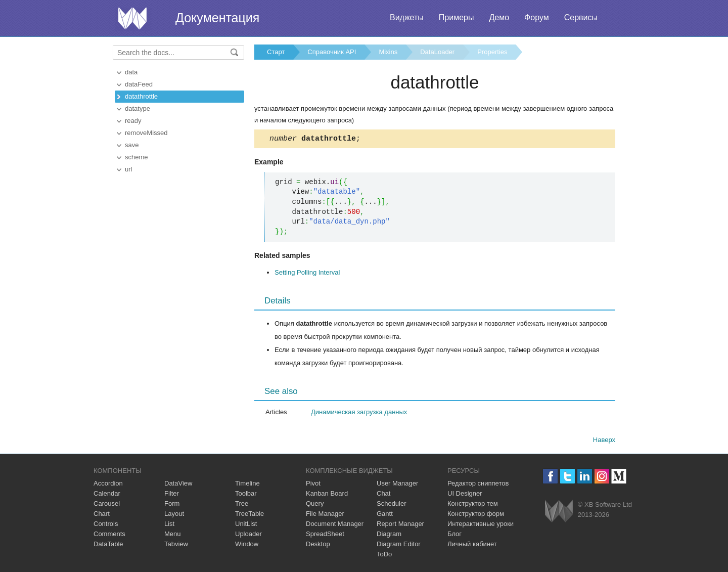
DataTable (108, 545)
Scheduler (392, 505)
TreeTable (249, 515)
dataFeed (139, 84)
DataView (178, 485)
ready (133, 121)
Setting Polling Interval (307, 274)
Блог (454, 535)
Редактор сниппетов (478, 485)
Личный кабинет (472, 545)
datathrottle (141, 96)
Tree (242, 505)
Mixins (388, 52)
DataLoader (437, 52)
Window (247, 545)
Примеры (457, 17)
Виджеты (407, 17)
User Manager (397, 485)
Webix (559, 513)
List (169, 525)
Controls (106, 525)
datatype (138, 108)
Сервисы (581, 17)
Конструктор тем (473, 505)
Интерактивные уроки (481, 525)
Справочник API (332, 52)
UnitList (246, 525)
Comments (109, 535)
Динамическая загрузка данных (359, 413)
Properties (492, 52)
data (131, 72)
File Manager (325, 515)
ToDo (384, 556)
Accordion (108, 485)
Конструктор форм (476, 515)
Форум (537, 17)
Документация (217, 18)
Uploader (248, 535)
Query (315, 505)
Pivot (313, 485)
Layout (174, 515)
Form (172, 505)
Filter (172, 495)
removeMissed (146, 133)
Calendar (107, 495)
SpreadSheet (325, 535)
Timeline (247, 485)
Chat (383, 495)
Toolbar (246, 495)
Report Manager (400, 525)
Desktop (318, 545)
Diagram (389, 535)
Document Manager (335, 525)
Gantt (385, 515)
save (132, 145)
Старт (276, 52)
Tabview (176, 545)
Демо (499, 17)
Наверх (604, 441)
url (128, 169)
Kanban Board (327, 495)
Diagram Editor (399, 545)
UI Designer (465, 495)
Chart (102, 515)
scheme (136, 157)
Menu (173, 535)
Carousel (107, 505)
